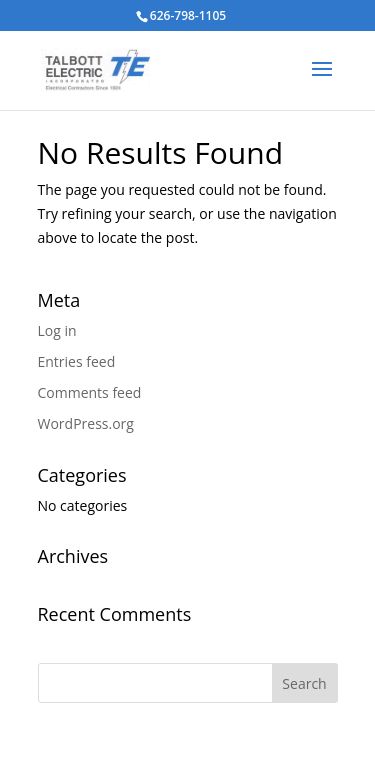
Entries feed (77, 361)
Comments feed (90, 392)
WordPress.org (86, 423)
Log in (57, 330)
